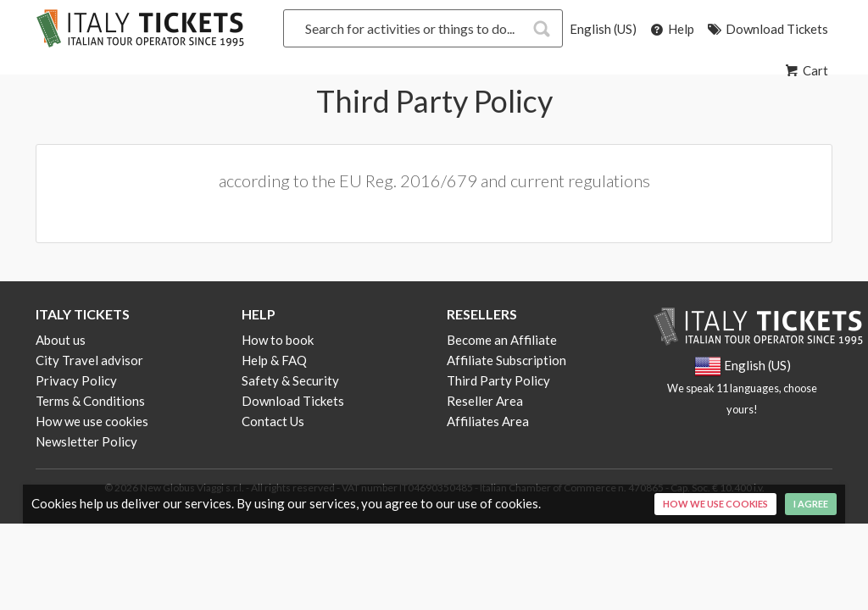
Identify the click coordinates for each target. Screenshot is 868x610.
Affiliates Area (488, 421)
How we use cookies (92, 421)
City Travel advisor (89, 360)
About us (61, 340)
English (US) (603, 29)
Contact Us (273, 421)
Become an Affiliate (502, 340)
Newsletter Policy (86, 441)
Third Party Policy (498, 380)
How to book (278, 340)
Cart (805, 70)
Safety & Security (290, 380)
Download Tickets (767, 29)
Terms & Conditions (90, 401)
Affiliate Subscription (506, 360)
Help (671, 29)
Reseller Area (485, 401)
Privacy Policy (76, 380)
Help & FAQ (274, 360)
